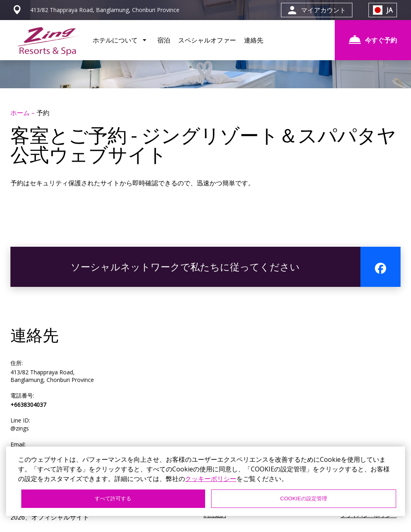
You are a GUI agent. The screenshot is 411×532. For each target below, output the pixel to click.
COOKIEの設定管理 (304, 498)
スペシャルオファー (207, 40)
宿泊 (164, 40)
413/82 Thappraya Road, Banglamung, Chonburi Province (52, 376)
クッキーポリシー (211, 479)
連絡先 (254, 40)
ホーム (21, 113)
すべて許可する (113, 498)
